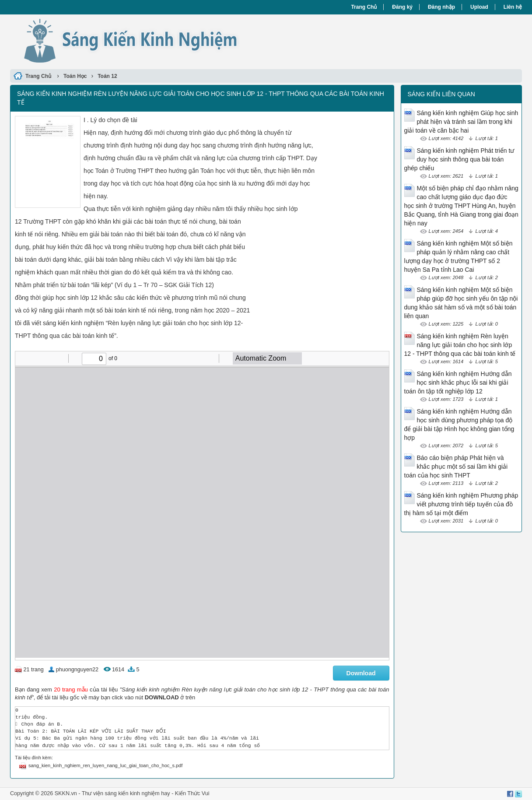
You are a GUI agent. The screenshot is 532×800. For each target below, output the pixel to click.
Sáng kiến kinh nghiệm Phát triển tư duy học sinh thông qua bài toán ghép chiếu (459, 159)
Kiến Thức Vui (192, 793)
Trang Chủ (364, 7)
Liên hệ (513, 7)
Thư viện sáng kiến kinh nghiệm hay (126, 793)
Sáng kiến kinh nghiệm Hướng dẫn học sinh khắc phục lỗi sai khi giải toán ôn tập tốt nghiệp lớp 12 (458, 382)
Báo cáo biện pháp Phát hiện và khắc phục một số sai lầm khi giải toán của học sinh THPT (456, 467)
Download (361, 673)
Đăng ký (402, 7)
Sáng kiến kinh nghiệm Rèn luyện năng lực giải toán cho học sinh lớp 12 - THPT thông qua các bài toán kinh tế (460, 345)
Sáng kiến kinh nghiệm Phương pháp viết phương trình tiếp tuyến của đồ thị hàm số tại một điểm (461, 504)
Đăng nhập (441, 7)
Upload (479, 7)
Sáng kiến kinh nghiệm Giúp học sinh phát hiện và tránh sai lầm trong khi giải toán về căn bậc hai (461, 122)
